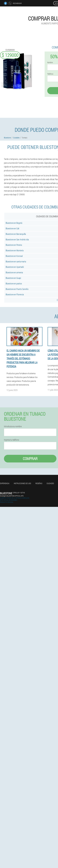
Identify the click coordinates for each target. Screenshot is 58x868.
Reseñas (39, 483)
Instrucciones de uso (22, 483)
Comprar (30, 459)
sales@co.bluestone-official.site (12, 496)
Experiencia (5, 483)
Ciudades (50, 483)
